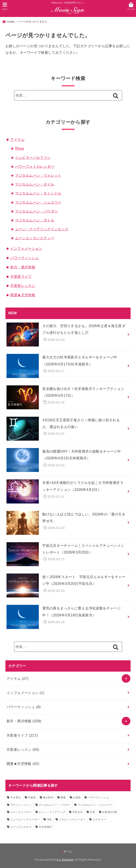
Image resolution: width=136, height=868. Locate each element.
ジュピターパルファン (33, 157)
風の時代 (48, 798)
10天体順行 (45, 827)
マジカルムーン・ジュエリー (38, 202)
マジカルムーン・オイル (35, 184)
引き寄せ (16, 798)
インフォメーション (26, 248)
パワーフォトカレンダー (35, 166)
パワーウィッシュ (24, 258)
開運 (63, 798)
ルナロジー (99, 819)
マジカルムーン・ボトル (35, 220)
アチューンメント (21, 805)
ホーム (68, 851)
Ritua (20, 148)
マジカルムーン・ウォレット (38, 175)
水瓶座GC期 (110, 812)
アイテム (17, 139)
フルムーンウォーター (72, 819)
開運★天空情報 (23, 295)
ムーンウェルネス (21, 827)
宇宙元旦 (78, 812)
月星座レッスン (23, 286)
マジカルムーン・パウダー (37, 211)
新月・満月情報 (23, 267)
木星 (93, 812)
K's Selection (65, 860)
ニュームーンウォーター (25, 819)
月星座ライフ (21, 276)
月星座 (32, 798)
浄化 (49, 819)
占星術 (77, 798)
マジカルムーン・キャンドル (38, 193)
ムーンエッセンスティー (35, 238)
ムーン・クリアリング (52, 812)
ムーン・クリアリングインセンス (42, 229)
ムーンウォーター (21, 812)
